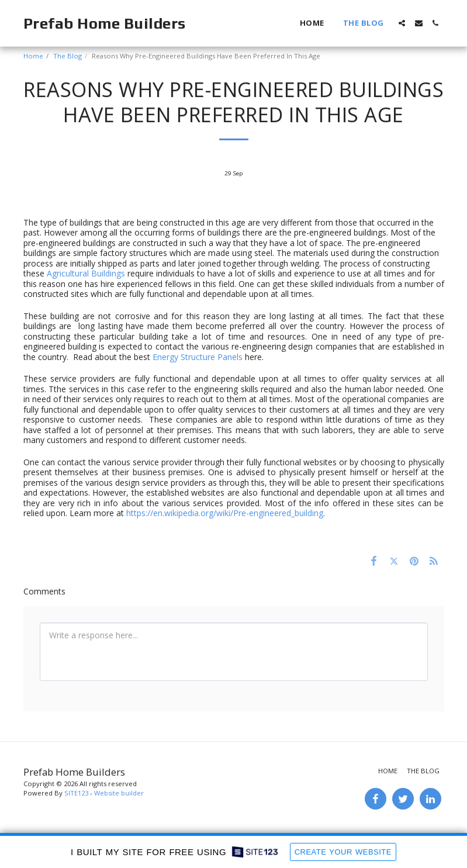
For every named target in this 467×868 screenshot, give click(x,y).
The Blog (68, 56)
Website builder (119, 793)
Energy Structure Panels (198, 357)
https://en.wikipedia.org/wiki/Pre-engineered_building (225, 513)
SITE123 (76, 793)
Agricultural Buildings (86, 273)
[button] (402, 23)
